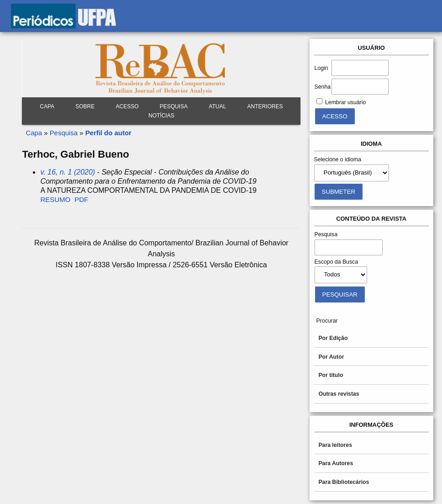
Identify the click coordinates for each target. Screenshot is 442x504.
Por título (331, 375)
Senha (323, 87)
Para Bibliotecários (344, 482)
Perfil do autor (108, 133)
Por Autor (331, 357)
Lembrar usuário (345, 102)
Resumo (55, 199)
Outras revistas (339, 394)
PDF (81, 199)
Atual (217, 106)
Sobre (85, 106)
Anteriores (265, 106)
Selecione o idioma (338, 159)
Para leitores (335, 445)
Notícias (161, 116)
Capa (47, 106)
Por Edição (333, 338)
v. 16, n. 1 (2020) (68, 172)
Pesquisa (64, 133)
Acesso (127, 106)
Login (321, 68)
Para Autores (336, 463)
